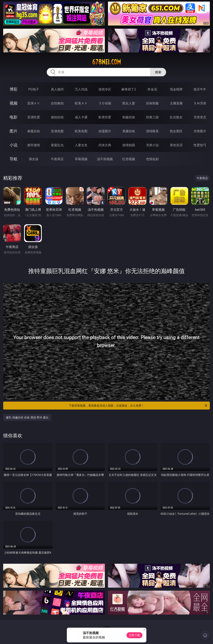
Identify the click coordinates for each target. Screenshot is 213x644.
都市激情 (34, 145)
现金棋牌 (176, 89)
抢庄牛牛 (200, 89)
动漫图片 (105, 131)
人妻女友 (81, 145)
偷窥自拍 (34, 131)
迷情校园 (129, 145)
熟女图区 (176, 131)
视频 (14, 103)
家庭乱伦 (57, 145)
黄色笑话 (176, 145)
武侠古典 (105, 145)
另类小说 (152, 145)
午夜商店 (57, 159)
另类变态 (200, 117)
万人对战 (81, 89)
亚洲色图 (57, 131)
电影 (14, 117)
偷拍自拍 (57, 117)
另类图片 (200, 131)
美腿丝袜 (129, 131)
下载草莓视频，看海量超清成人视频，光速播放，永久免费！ (138, 406)
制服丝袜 (129, 117)
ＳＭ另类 (200, 103)
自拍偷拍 (57, 103)
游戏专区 (105, 89)
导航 (14, 159)
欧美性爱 (105, 117)
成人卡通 (81, 117)
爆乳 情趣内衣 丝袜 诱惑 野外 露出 (27, 417)
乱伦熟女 (176, 117)
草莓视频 (81, 159)
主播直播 (176, 103)
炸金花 (152, 89)
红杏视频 (129, 159)
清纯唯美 (152, 131)
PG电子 (34, 89)
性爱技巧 (200, 145)
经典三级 (152, 117)
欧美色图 (81, 131)
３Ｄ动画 (105, 103)
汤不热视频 (105, 159)
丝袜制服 (152, 103)
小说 (14, 145)
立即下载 (134, 635)
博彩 (14, 89)
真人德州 (57, 89)
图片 (14, 131)
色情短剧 (152, 159)
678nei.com (106, 62)
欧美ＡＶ (81, 103)
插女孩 (34, 159)
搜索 (158, 72)
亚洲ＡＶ (34, 103)
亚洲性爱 (34, 117)
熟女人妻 (129, 103)
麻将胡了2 (129, 89)
